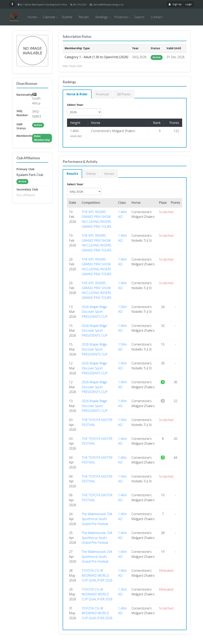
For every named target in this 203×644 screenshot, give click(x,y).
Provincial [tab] (104, 94)
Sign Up (175, 4)
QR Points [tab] (127, 94)
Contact (156, 17)
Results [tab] (73, 174)
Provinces (121, 17)
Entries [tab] (93, 174)
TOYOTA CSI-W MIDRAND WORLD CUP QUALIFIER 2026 (97, 576)
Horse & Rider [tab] (78, 94)
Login (189, 4)
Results (84, 17)
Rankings (102, 17)
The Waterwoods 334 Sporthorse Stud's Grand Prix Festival (97, 520)
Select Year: (75, 105)
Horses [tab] (112, 174)
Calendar (49, 17)
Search (139, 17)
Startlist (67, 17)
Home (32, 17)
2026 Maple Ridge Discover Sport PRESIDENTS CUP (95, 312)
